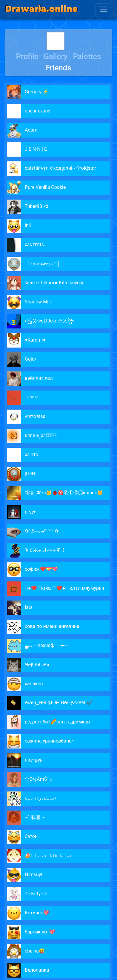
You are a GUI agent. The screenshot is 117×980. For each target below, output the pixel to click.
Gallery (56, 56)
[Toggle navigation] (104, 9)
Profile (27, 56)
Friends (59, 68)
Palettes (87, 56)
